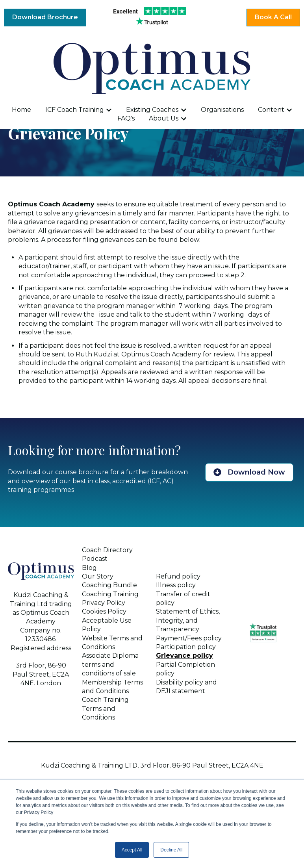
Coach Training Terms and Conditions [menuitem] (105, 708)
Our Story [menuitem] (98, 576)
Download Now (249, 472)
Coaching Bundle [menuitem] (109, 585)
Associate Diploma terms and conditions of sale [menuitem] (110, 664)
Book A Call (273, 17)
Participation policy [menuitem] (186, 647)
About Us (164, 118)
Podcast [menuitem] (95, 559)
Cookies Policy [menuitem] (104, 611)
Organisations (222, 110)
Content (271, 110)
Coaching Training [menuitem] (110, 594)
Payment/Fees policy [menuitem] (189, 638)
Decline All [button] (171, 850)
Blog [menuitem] (89, 568)
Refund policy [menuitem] (178, 576)
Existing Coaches (152, 110)
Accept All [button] (132, 850)
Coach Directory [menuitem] (107, 550)
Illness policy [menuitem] (176, 585)
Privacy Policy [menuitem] (104, 603)
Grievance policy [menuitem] (184, 656)
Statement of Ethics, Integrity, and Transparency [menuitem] (188, 620)
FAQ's (126, 118)
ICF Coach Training (75, 110)
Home (21, 110)
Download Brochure (45, 17)
